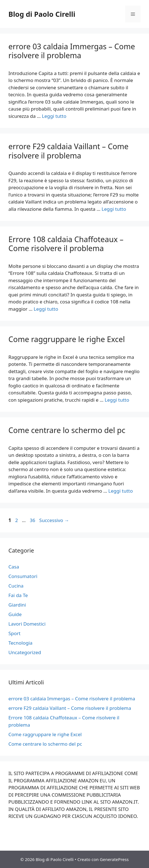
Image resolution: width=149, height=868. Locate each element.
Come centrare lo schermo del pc (67, 430)
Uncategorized (25, 652)
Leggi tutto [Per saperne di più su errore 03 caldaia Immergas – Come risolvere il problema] (54, 116)
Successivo (54, 520)
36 (33, 520)
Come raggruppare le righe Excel (67, 339)
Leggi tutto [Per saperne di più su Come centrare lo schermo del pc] (121, 491)
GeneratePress (114, 859)
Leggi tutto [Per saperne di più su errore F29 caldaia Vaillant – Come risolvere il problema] (114, 209)
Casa (14, 567)
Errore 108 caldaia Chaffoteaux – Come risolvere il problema (66, 244)
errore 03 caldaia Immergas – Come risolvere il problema (72, 51)
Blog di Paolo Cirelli (42, 14)
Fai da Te (18, 595)
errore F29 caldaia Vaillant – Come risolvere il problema (68, 151)
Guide (15, 614)
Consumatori (23, 576)
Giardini (17, 605)
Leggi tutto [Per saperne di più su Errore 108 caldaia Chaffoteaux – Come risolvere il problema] (46, 309)
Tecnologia (20, 643)
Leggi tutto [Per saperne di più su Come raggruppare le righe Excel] (117, 400)
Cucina (16, 586)
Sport (14, 633)
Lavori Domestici (27, 624)
